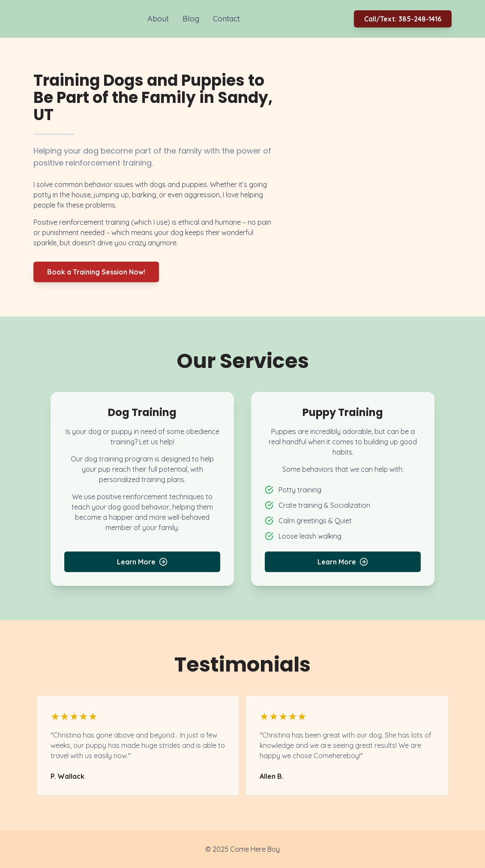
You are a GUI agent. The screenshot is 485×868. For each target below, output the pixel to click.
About (158, 19)
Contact (226, 19)
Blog (191, 19)
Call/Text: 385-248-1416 (403, 19)
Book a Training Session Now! (96, 272)
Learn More (142, 562)
